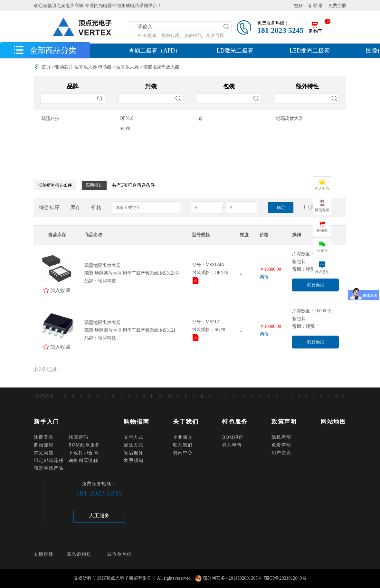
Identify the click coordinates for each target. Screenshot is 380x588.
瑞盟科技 (51, 118)
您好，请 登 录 (308, 6)
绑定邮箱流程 (49, 461)
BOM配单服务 (84, 445)
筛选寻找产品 (49, 468)
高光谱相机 (79, 554)
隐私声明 (281, 437)
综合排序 (49, 207)
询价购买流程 (83, 461)
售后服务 (134, 453)
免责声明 (281, 445)
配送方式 (134, 445)
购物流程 (44, 445)
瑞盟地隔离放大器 (161, 67)
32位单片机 (119, 554)
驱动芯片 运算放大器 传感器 (83, 67)
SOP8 (125, 128)
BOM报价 (233, 437)
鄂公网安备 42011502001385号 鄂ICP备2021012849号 (254, 578)
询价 (264, 277)
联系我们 (183, 445)
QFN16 (127, 118)
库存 (75, 207)
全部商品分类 (53, 50)
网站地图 (333, 422)
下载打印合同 (83, 453)
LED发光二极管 (310, 51)
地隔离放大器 (290, 118)
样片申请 (232, 445)
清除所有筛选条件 (55, 185)
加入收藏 (60, 290)
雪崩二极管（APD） (155, 51)
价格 (96, 207)
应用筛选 (94, 185)
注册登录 (44, 437)
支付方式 (134, 437)
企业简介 (183, 437)
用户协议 (281, 453)
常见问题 (44, 453)
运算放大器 (128, 67)
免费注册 (337, 6)
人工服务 (99, 516)
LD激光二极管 (235, 51)
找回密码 (79, 437)
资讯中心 (183, 453)
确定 (281, 207)
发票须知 (134, 461)
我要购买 (316, 285)
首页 (46, 67)
